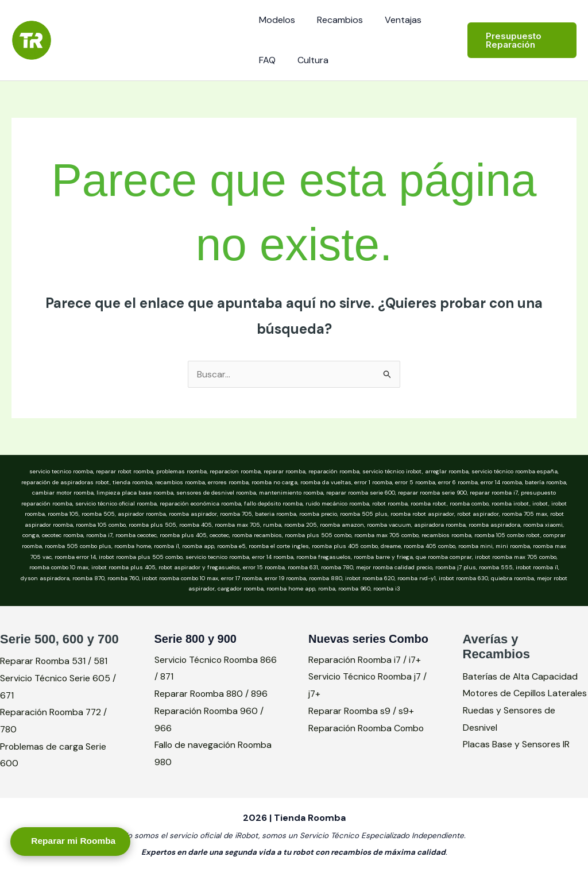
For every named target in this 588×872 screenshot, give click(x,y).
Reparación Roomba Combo (367, 728)
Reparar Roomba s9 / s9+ (362, 711)
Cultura (308, 60)
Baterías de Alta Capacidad (521, 676)
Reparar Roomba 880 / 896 (212, 694)
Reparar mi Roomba (78, 840)
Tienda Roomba (136, 34)
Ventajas (394, 20)
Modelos (275, 20)
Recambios (335, 20)
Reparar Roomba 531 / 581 (54, 661)
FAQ (266, 60)
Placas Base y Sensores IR (517, 761)
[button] (520, 40)
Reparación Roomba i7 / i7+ (366, 660)
